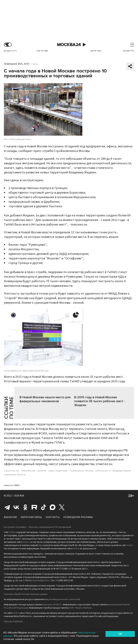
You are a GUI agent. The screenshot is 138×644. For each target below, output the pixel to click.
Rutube (34, 507)
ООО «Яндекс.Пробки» (81, 608)
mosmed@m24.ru (41, 580)
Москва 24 (69, 45)
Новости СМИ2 (12, 485)
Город (35, 64)
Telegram (7, 507)
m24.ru (12, 532)
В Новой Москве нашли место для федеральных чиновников (45, 399)
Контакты (53, 517)
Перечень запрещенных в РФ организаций (50, 527)
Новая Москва (28, 471)
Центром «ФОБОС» (53, 605)
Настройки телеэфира (15, 527)
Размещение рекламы (78, 517)
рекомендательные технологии (64, 599)
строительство (12, 471)
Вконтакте (16, 507)
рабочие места (103, 471)
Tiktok (44, 507)
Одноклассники (25, 507)
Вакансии (10, 517)
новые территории (58, 471)
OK (120, 634)
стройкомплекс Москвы (81, 471)
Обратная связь (31, 517)
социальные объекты (15, 475)
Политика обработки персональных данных (26, 594)
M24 (22, 496)
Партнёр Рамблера (13, 622)
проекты (42, 471)
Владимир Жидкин (122, 471)
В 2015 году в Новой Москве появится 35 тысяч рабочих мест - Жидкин (100, 401)
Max (53, 507)
